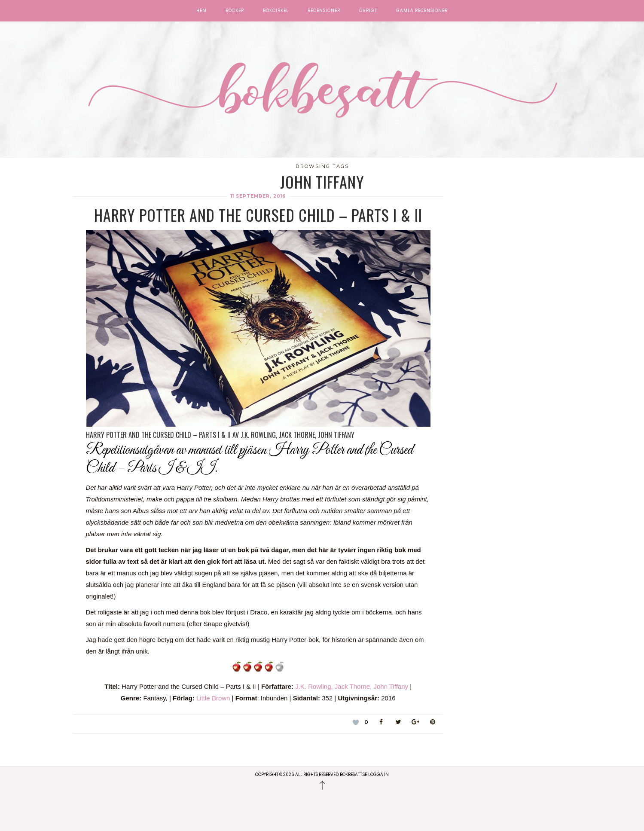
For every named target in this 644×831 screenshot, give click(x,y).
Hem (201, 11)
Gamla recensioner (422, 11)
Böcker (235, 11)
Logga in (378, 774)
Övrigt (368, 11)
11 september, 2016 (258, 196)
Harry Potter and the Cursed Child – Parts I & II (258, 215)
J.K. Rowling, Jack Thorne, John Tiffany (352, 686)
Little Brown (214, 698)
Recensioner (324, 11)
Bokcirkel (276, 11)
